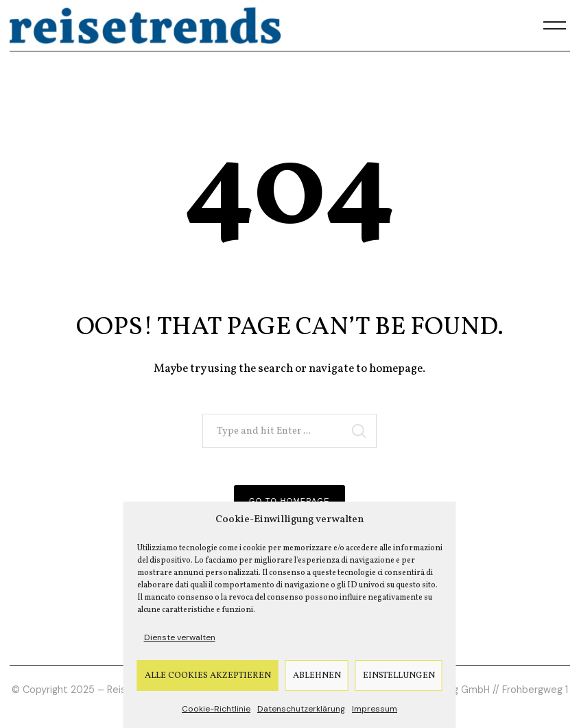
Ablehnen (317, 676)
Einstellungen (399, 676)
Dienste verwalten (180, 637)
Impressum (375, 709)
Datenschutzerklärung (301, 709)
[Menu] (555, 25)
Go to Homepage (289, 501)
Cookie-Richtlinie (216, 709)
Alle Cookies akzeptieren (208, 676)
